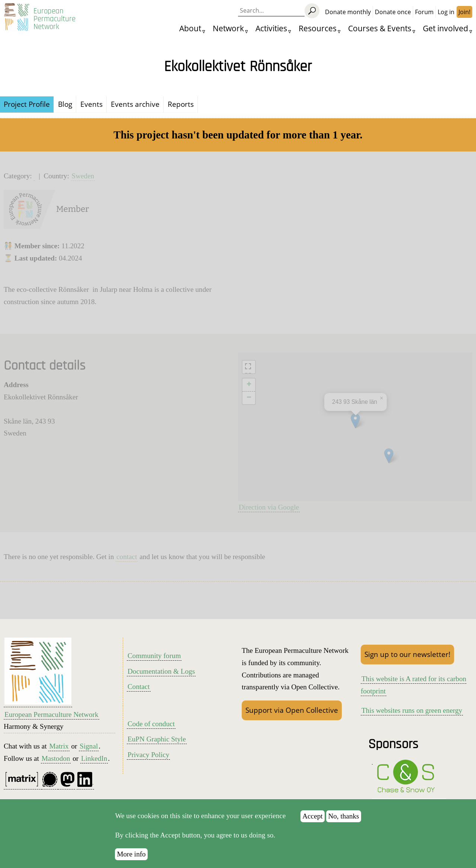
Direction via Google (269, 507)
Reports (181, 104)
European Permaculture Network (54, 19)
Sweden (83, 176)
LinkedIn (94, 758)
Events (91, 104)
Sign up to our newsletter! (407, 654)
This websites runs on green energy (412, 710)
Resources (318, 28)
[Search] (312, 11)
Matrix (59, 746)
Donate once (393, 12)
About (190, 28)
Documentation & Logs (161, 671)
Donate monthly (348, 12)
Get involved (446, 28)
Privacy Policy (148, 755)
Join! (464, 12)
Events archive (135, 104)
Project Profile (27, 104)
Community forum (154, 656)
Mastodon (56, 758)
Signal (89, 746)
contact (127, 557)
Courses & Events (380, 28)
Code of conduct (151, 724)
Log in (446, 12)
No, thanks (343, 816)
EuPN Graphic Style (157, 739)
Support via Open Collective (292, 710)
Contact (139, 687)
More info (131, 854)
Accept (312, 816)
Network (228, 28)
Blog (65, 104)
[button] (389, 456)
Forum (424, 12)
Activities (271, 28)
